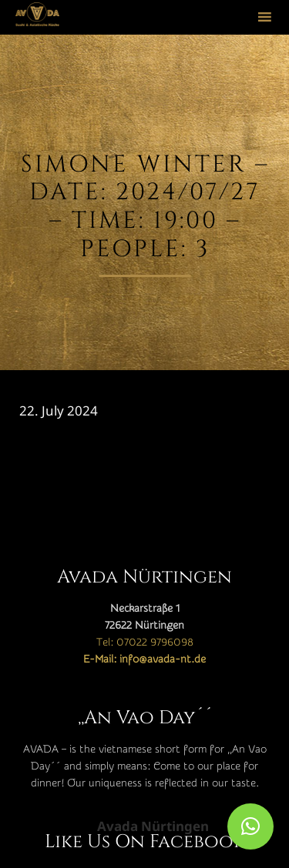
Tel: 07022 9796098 (145, 643)
